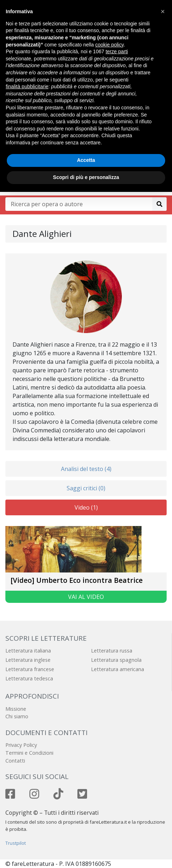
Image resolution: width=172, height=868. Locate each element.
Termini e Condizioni (29, 753)
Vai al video (86, 597)
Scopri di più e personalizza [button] (86, 177)
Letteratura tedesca (29, 678)
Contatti (15, 761)
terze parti (117, 51)
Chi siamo (17, 716)
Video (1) (86, 507)
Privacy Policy (21, 745)
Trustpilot (16, 843)
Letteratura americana (118, 669)
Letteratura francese (30, 669)
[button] (163, 11)
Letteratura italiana (28, 651)
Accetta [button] (86, 160)
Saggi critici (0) (86, 488)
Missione (16, 709)
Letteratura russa (112, 651)
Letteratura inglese (28, 660)
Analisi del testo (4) (86, 469)
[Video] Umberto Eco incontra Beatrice (77, 580)
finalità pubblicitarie (27, 86)
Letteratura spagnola (116, 660)
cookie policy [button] (109, 45)
